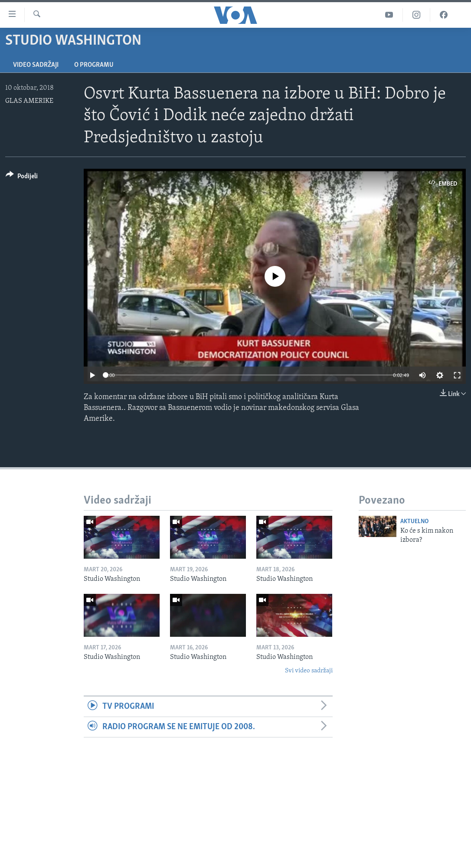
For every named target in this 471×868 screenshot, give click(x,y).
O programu (94, 65)
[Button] (22, 178)
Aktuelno (414, 522)
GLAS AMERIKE (29, 101)
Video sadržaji (36, 65)
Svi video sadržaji (309, 671)
